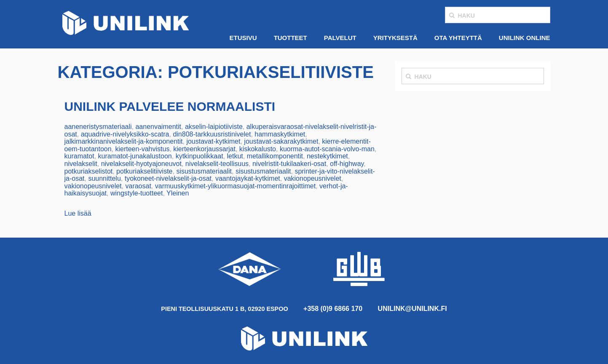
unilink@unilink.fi (412, 309)
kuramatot (79, 156)
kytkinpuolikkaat (200, 156)
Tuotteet (291, 38)
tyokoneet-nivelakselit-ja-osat (168, 178)
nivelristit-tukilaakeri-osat (289, 164)
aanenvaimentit (158, 127)
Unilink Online (525, 38)
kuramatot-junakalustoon (135, 156)
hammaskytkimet (280, 134)
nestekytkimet (327, 156)
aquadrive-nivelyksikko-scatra (125, 134)
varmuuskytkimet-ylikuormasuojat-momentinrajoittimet (235, 186)
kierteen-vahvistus (142, 149)
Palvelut (340, 38)
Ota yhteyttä (458, 38)
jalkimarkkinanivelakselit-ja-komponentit (124, 141)
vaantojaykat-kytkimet (248, 178)
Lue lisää (78, 213)
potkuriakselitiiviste (144, 171)
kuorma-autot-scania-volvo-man (327, 149)
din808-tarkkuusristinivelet (212, 134)
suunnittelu (104, 178)
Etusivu (243, 38)
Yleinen (178, 193)
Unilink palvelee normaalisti (170, 106)
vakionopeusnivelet (313, 178)
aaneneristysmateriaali (98, 127)
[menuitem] (243, 38)
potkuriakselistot (89, 171)
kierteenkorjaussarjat (204, 149)
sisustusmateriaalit (204, 171)
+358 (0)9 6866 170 (333, 309)
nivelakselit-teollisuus (217, 164)
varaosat (138, 186)
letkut (235, 156)
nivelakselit (81, 164)
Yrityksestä (395, 38)
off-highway (347, 164)
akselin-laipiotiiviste (214, 127)
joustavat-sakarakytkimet (281, 141)
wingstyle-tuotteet (137, 193)
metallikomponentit (275, 156)
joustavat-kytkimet (213, 141)
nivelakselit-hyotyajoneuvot (141, 164)
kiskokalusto (258, 149)
